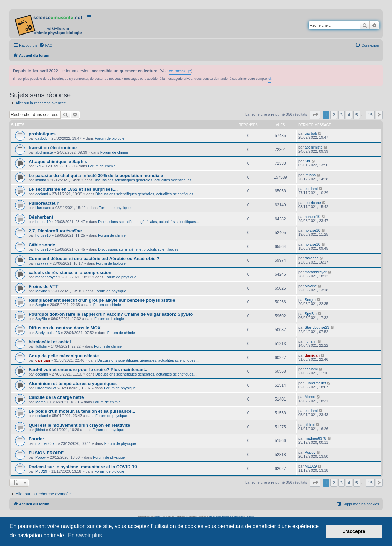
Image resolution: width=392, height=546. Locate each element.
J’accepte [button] (354, 531)
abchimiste (44, 152)
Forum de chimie (114, 152)
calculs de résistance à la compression (70, 272)
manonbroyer (46, 277)
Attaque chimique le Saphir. (58, 162)
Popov (40, 457)
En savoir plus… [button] (88, 535)
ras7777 (42, 263)
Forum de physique (115, 208)
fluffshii (41, 346)
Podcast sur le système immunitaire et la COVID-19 (83, 467)
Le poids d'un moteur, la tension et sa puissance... (82, 411)
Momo (40, 402)
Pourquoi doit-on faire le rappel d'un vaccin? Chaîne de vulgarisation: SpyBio (111, 314)
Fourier (36, 439)
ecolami (42, 194)
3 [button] (341, 115)
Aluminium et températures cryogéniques (73, 383)
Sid (38, 166)
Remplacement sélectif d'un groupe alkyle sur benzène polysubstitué (102, 300)
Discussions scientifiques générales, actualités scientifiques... (144, 180)
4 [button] (349, 115)
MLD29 (41, 471)
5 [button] (357, 115)
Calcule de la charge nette (56, 397)
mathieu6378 (46, 443)
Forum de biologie (110, 138)
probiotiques (42, 134)
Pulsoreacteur (44, 203)
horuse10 (43, 222)
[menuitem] (46, 45)
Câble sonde (42, 245)
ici (269, 79)
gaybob (41, 138)
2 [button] (334, 115)
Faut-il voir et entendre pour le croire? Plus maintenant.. (88, 370)
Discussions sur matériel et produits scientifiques (138, 249)
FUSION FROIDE (46, 453)
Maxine (41, 291)
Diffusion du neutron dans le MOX (65, 328)
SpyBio (41, 319)
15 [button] (370, 115)
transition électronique (53, 148)
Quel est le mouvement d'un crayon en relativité (79, 425)
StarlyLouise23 (48, 333)
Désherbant (41, 217)
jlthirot (40, 430)
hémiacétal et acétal (50, 342)
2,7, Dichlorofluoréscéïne (55, 231)
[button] (315, 115)
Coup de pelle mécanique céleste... (66, 356)
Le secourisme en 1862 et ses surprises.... (73, 189)
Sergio (41, 305)
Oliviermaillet (46, 388)
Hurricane (43, 208)
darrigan (43, 360)
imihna (41, 180)
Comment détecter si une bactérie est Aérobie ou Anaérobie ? (94, 259)
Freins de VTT (43, 286)
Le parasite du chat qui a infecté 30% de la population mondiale (96, 175)
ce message (180, 71)
